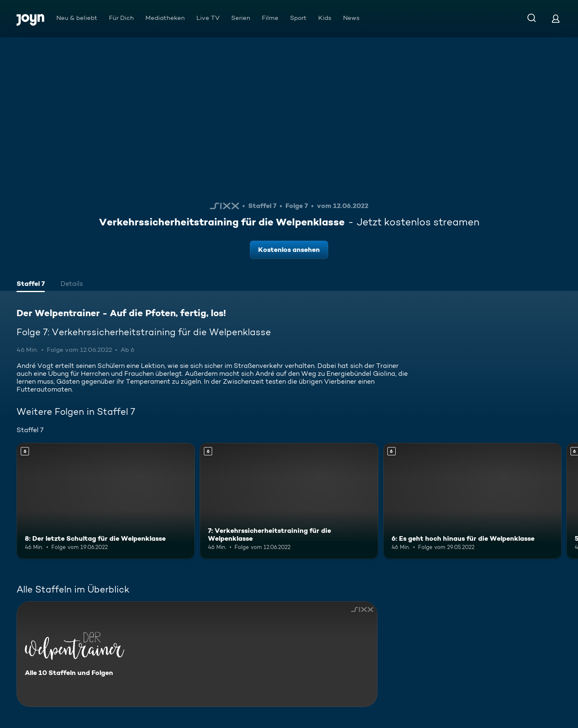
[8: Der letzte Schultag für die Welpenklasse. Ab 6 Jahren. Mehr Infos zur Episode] (106, 501)
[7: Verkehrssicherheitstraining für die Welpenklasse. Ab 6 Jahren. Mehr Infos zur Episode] (289, 501)
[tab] (31, 285)
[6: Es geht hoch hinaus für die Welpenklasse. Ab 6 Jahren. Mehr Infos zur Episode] (472, 501)
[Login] (556, 18)
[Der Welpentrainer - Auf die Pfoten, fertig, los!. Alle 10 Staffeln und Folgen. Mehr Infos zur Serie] (197, 654)
